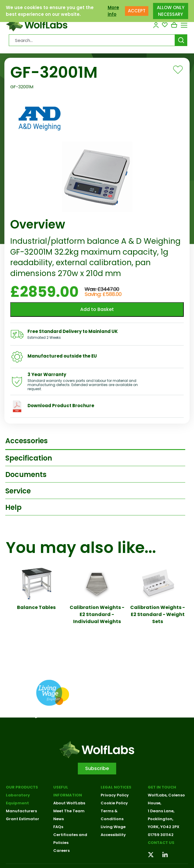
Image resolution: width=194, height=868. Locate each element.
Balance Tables (36, 607)
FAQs (58, 827)
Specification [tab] (29, 458)
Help (13, 507)
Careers (61, 851)
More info (113, 11)
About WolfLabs (69, 803)
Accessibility (113, 835)
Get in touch (162, 787)
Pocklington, (160, 819)
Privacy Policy (115, 795)
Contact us (161, 843)
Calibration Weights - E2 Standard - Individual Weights (97, 614)
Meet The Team (69, 811)
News (59, 819)
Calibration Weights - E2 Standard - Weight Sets (158, 614)
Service (18, 491)
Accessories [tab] (26, 441)
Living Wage (113, 827)
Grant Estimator (23, 819)
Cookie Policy (114, 803)
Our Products (22, 787)
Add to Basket (97, 309)
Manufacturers (21, 811)
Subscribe (97, 768)
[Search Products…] (92, 40)
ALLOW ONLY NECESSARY (171, 11)
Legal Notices (116, 787)
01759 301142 (161, 835)
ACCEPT (137, 11)
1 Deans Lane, (161, 811)
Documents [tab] (26, 474)
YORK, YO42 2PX (164, 827)
